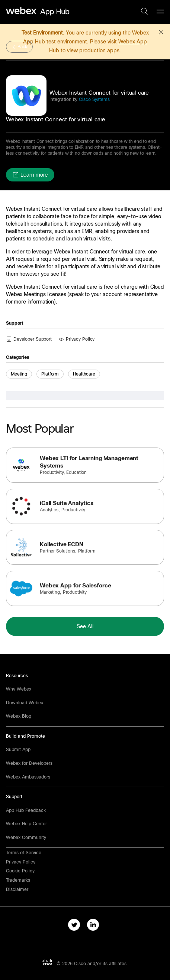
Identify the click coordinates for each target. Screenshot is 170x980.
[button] (161, 31)
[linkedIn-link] (95, 926)
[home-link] (39, 11)
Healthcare (84, 374)
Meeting (19, 374)
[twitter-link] (76, 926)
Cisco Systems (93, 99)
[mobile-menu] (160, 12)
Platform (50, 374)
